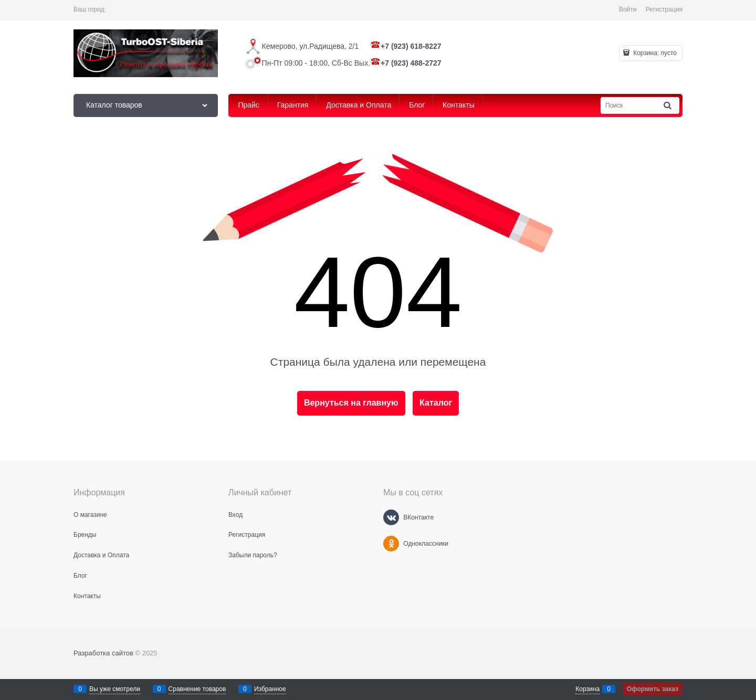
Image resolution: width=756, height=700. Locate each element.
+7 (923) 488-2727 (411, 63)
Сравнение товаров (197, 689)
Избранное (270, 689)
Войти (628, 9)
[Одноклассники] (391, 544)
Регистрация (664, 9)
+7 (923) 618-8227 (411, 46)
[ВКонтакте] (391, 517)
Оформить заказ (653, 689)
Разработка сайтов (103, 653)
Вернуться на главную (351, 403)
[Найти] (668, 106)
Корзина (587, 689)
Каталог (436, 403)
